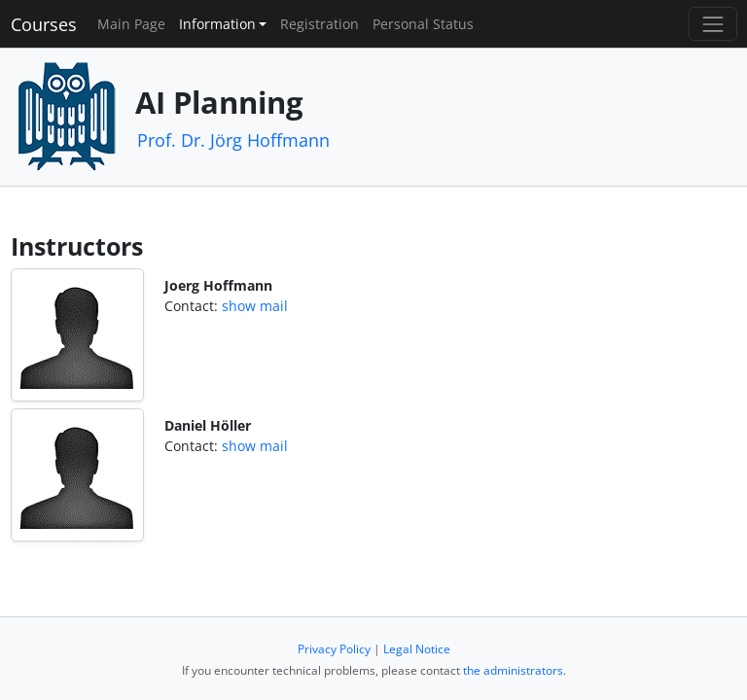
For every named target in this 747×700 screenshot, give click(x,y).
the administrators (513, 670)
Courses (44, 24)
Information (217, 24)
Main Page (131, 24)
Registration (320, 24)
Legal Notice (417, 649)
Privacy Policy (334, 649)
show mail (255, 306)
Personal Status (423, 24)
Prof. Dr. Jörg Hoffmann (233, 140)
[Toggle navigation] (712, 24)
